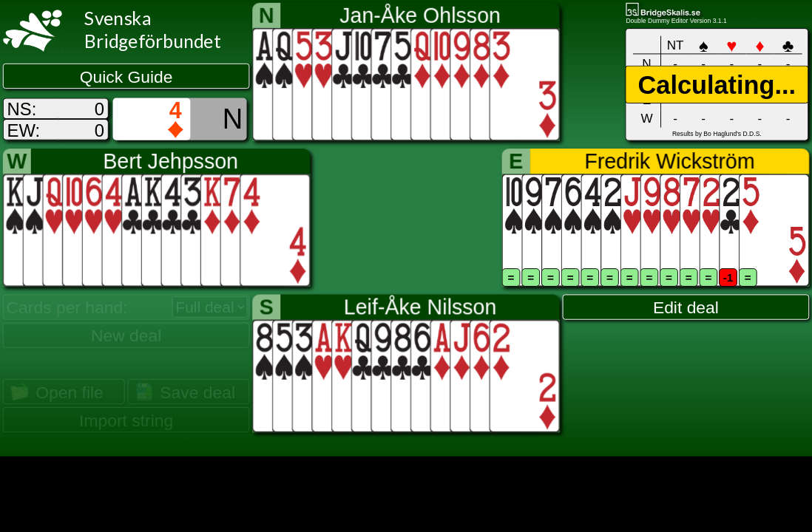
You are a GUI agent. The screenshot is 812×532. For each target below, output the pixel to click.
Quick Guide (126, 77)
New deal (126, 335)
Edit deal (686, 307)
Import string (126, 420)
